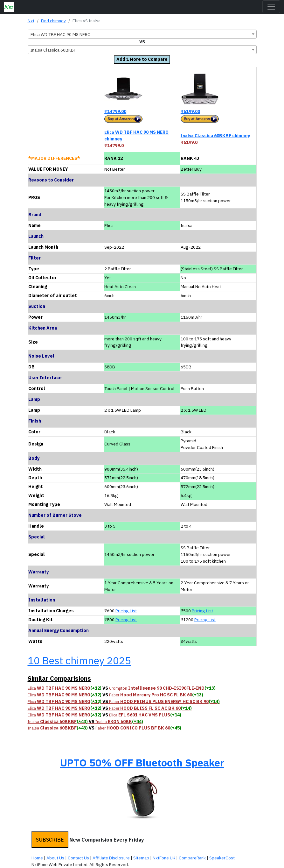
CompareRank (192, 858)
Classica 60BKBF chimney (215, 136)
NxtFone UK (164, 858)
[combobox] (142, 34)
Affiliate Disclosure (111, 858)
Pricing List (126, 611)
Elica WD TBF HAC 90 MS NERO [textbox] (61, 34)
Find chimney (53, 21)
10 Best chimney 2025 (79, 660)
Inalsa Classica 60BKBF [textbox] (53, 50)
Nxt (31, 21)
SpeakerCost (222, 858)
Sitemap (141, 858)
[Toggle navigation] (271, 7)
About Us (55, 858)
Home (37, 858)
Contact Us (78, 858)
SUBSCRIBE (50, 840)
